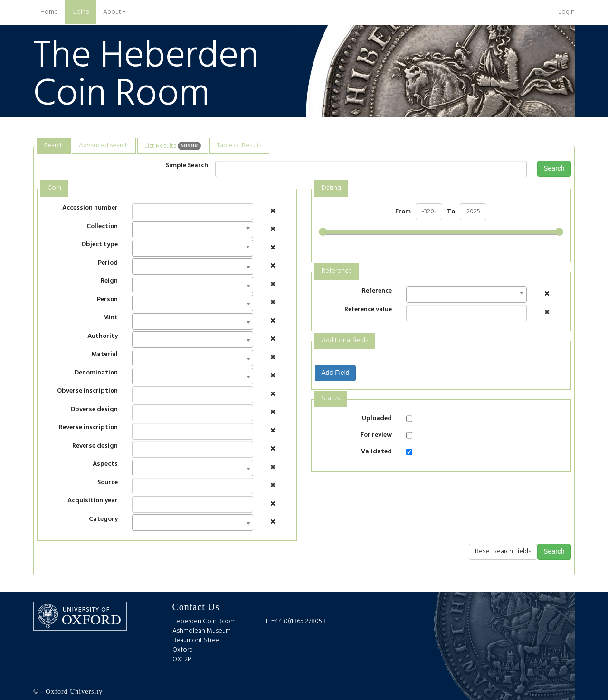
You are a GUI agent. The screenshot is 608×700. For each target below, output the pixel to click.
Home (53, 12)
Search (554, 168)
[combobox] (192, 230)
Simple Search (187, 166)
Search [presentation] (54, 146)
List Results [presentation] (173, 146)
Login (566, 12)
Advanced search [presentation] (104, 146)
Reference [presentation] (337, 271)
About (114, 12)
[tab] (54, 146)
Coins (81, 12)
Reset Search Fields (503, 551)
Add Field (335, 373)
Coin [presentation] (54, 188)
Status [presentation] (331, 398)
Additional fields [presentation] (345, 340)
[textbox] (138, 269)
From (403, 212)
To (451, 212)
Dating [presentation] (331, 188)
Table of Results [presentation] (239, 146)
